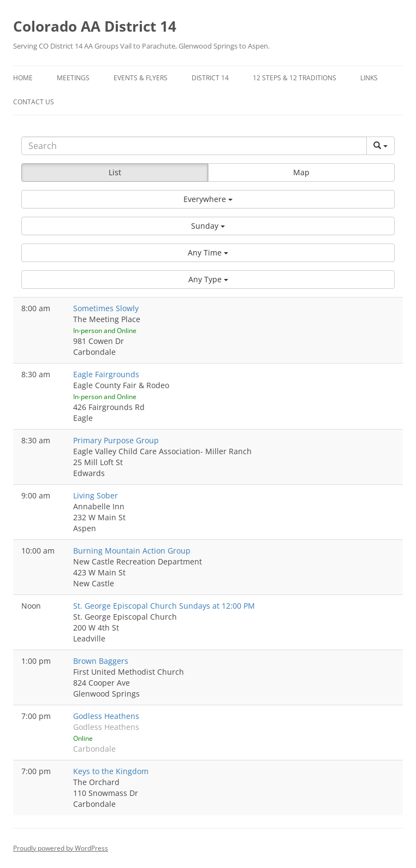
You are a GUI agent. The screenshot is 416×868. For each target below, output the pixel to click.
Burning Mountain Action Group (132, 551)
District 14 (210, 78)
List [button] (115, 172)
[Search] (194, 146)
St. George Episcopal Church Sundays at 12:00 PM (164, 606)
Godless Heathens (106, 716)
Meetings (73, 78)
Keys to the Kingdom (111, 771)
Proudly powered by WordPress (61, 848)
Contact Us (34, 102)
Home (23, 78)
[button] (208, 199)
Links (369, 78)
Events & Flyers (141, 78)
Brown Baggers (101, 661)
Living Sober (96, 495)
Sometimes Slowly (106, 308)
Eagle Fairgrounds (106, 374)
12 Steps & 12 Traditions (295, 78)
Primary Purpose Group (116, 440)
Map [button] (301, 172)
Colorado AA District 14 (95, 26)
